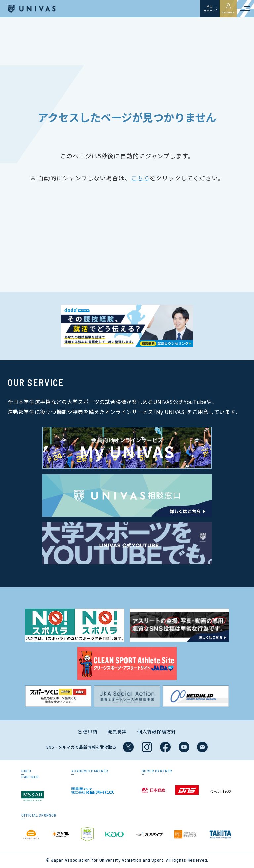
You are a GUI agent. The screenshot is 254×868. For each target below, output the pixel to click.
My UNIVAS (228, 9)
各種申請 (87, 731)
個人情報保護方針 (157, 731)
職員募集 (117, 731)
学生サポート (210, 9)
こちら (140, 178)
